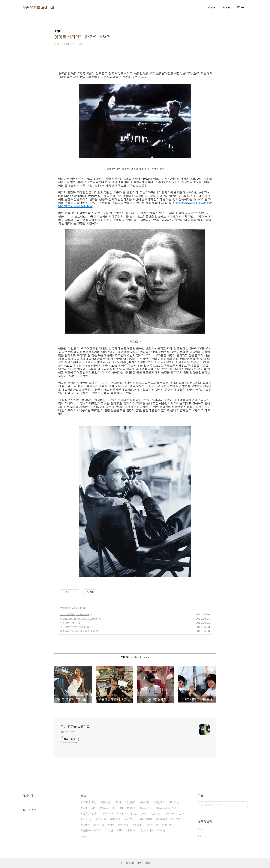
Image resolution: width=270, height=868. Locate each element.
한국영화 (124, 825)
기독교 (105, 808)
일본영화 (118, 808)
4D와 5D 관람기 (68, 623)
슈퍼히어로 (147, 830)
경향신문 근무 (68, 732)
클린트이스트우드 (91, 830)
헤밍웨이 (116, 819)
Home (211, 8)
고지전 (162, 830)
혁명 (144, 814)
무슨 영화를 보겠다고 (38, 8)
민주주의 (162, 819)
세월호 (132, 808)
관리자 (148, 863)
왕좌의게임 (147, 808)
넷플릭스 (139, 825)
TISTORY (136, 863)
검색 (244, 805)
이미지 (63, 608)
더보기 (84, 837)
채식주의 (168, 825)
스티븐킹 (157, 814)
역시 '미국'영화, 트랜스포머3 (75, 614)
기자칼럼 (106, 802)
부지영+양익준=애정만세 (73, 627)
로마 (181, 814)
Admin (226, 8)
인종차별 (99, 825)
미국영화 (177, 819)
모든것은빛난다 (90, 814)
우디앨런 (108, 814)
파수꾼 (170, 814)
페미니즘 (153, 825)
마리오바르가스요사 (168, 808)
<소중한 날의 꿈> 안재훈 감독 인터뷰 (79, 619)
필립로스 (160, 802)
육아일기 (145, 802)
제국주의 (132, 830)
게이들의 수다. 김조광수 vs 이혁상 (78, 631)
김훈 (112, 825)
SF (120, 830)
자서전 (109, 830)
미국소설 (87, 819)
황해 (118, 802)
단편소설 (102, 819)
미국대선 (175, 802)
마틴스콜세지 (89, 808)
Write (240, 8)
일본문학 (131, 802)
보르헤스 (131, 819)
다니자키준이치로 (127, 814)
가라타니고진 (89, 802)
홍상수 (86, 825)
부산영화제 (147, 819)
